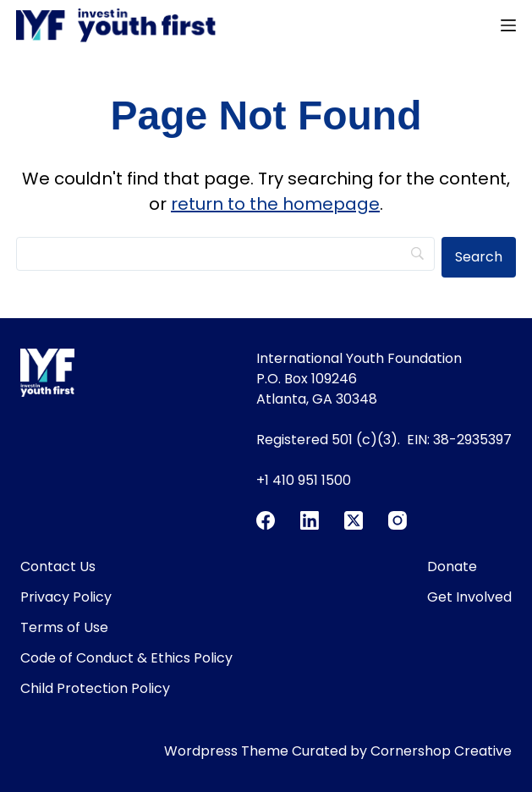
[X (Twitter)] (354, 520)
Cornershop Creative (441, 751)
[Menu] (508, 25)
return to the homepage (275, 204)
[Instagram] (398, 520)
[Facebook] (266, 520)
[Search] (225, 254)
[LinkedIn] (310, 520)
